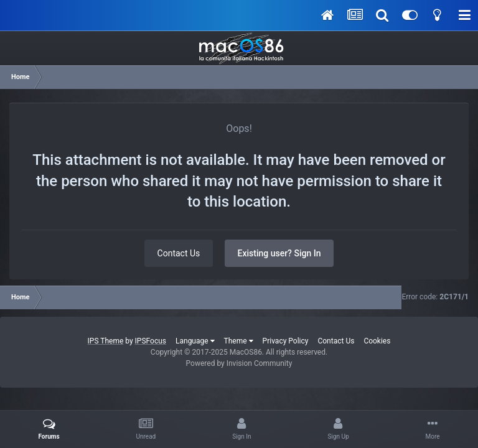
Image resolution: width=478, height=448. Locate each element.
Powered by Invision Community (239, 363)
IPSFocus (151, 341)
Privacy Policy (286, 341)
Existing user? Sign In (279, 253)
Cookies (377, 341)
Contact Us (179, 253)
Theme (239, 341)
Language (195, 341)
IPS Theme (106, 341)
